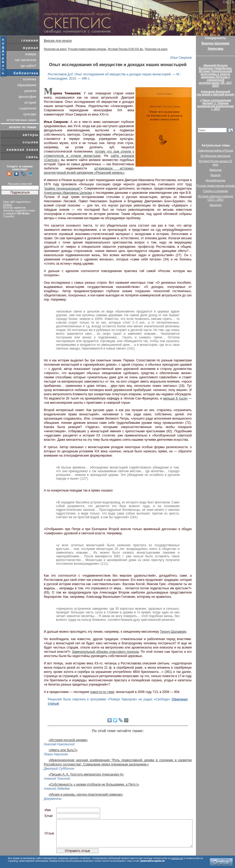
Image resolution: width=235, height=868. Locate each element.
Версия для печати (58, 41)
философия (27, 97)
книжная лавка (23, 150)
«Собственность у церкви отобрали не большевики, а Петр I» (94, 784)
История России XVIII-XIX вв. (126, 49)
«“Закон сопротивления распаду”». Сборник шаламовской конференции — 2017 (215, 105)
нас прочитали (25, 60)
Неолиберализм (216, 180)
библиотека (26, 73)
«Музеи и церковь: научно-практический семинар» (86, 794)
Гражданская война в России (215, 151)
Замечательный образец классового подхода (105, 652)
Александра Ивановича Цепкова (68, 193)
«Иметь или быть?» (63, 750)
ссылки (31, 142)
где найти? (28, 66)
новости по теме (102, 692)
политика (29, 79)
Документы (53, 799)
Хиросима (215, 49)
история (30, 103)
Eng (226, 2)
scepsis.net (177, 858)
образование (27, 85)
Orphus (8, 205)
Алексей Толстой (57, 779)
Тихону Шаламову (173, 632)
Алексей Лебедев (57, 789)
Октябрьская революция (215, 156)
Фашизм (215, 175)
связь (32, 157)
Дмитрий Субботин (59, 769)
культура (30, 114)
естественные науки (21, 120)
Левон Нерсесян (56, 754)
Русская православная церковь (87, 49)
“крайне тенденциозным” (62, 189)
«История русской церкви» (68, 740)
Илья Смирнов (181, 58)
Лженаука (216, 205)
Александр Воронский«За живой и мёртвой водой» (215, 93)
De (232, 2)
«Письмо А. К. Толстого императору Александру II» (86, 774)
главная (30, 40)
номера (31, 54)
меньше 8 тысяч (175, 398)
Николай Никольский (59, 744)
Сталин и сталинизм (215, 191)
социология (28, 108)
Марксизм (215, 170)
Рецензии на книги (55, 49)
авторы (31, 135)
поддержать (3, 56)
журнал (31, 48)
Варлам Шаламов (215, 43)
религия (30, 91)
